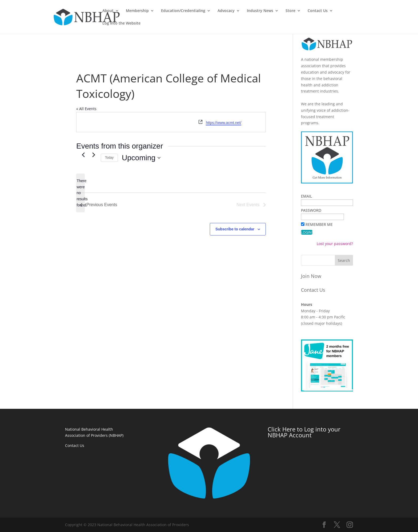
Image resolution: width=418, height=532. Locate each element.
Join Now (311, 276)
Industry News (292, 11)
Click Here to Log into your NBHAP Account (304, 432)
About (139, 11)
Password (311, 210)
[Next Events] (94, 155)
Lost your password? (335, 244)
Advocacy (258, 11)
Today (109, 158)
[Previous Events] (83, 155)
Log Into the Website (390, 11)
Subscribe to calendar (235, 229)
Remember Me (319, 224)
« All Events (86, 109)
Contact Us (349, 11)
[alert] (81, 193)
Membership (169, 11)
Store (322, 11)
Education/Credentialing (215, 11)
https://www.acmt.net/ (224, 123)
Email (306, 196)
